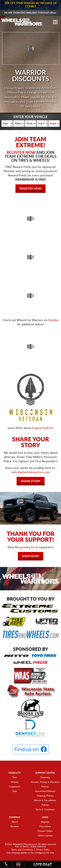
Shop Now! (31, 556)
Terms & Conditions (45, 810)
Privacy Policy (43, 850)
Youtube (53, 320)
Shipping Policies (45, 796)
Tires (15, 778)
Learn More (33, 106)
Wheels (15, 782)
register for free (41, 97)
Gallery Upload (45, 836)
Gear (15, 791)
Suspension (15, 787)
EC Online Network (36, 847)
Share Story (31, 481)
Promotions (45, 827)
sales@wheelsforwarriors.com (30, 472)
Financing (45, 778)
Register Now (30, 189)
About (15, 822)
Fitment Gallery (45, 831)
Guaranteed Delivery (45, 791)
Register (45, 822)
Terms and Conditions (22, 850)
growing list (27, 547)
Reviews (15, 827)
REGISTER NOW (21, 153)
